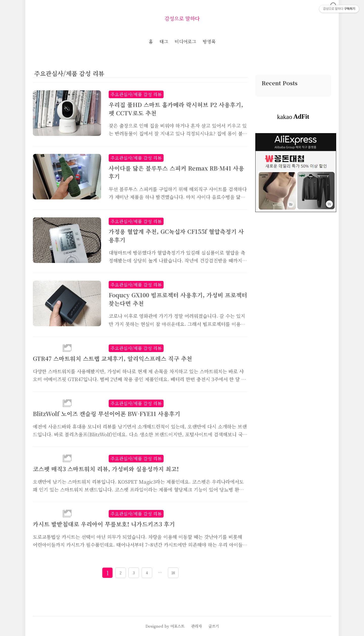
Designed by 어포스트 (165, 626)
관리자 (196, 626)
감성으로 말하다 (182, 18)
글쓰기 (214, 626)
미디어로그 (185, 41)
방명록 (209, 41)
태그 (164, 41)
